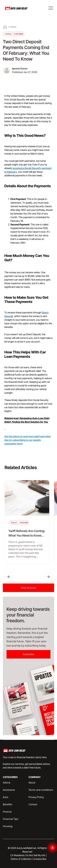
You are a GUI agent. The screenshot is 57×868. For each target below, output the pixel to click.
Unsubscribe (40, 859)
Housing (8, 826)
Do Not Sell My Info (36, 855)
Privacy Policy (36, 797)
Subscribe (28, 654)
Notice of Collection (22, 859)
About (32, 783)
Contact (33, 804)
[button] (9, 577)
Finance (13, 27)
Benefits (8, 804)
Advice (7, 783)
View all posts (28, 588)
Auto (6, 797)
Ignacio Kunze (20, 68)
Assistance (9, 790)
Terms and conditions (41, 790)
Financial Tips (11, 819)
